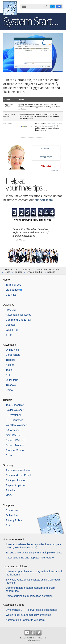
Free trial (11, 310)
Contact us (12, 510)
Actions (10, 365)
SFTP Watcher (14, 420)
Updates (11, 325)
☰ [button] (24, 6)
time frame (52, 124)
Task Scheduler (15, 405)
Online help (12, 350)
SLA (8, 525)
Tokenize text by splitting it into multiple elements (34, 552)
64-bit (9, 335)
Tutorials (11, 385)
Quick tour (12, 380)
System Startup (35, 272)
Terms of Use (13, 285)
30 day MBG (55, 170)
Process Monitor (15, 450)
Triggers (10, 360)
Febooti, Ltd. (10, 8)
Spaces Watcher (15, 440)
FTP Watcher (13, 415)
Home (6, 280)
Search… (46, 6)
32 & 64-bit (12, 330)
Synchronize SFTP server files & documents (31, 610)
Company (8, 505)
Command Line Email (18, 320)
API (8, 375)
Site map (11, 295)
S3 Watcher (13, 430)
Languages (12, 290)
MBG (9, 495)
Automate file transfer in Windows (25, 620)
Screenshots (13, 355)
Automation (9, 345)
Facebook (59, 6)
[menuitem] (24, 7)
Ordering (8, 465)
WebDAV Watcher (16, 425)
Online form (13, 515)
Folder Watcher (15, 410)
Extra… (10, 455)
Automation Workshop (48, 270)
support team (44, 200)
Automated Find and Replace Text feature (30, 558)
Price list (11, 490)
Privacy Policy (14, 520)
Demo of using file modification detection (29, 596)
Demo (9, 390)
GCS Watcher (14, 435)
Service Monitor (15, 445)
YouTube (27, 633)
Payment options (15, 485)
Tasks (9, 370)
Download (9, 305)
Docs (7, 272)
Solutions (27, 270)
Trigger (18, 272)
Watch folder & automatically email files (28, 615)
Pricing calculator (16, 480)
